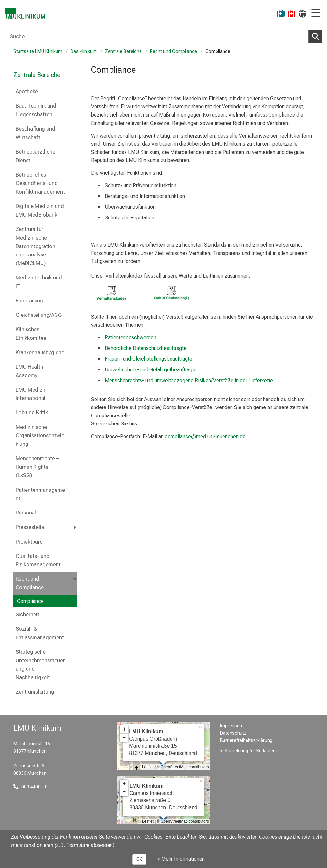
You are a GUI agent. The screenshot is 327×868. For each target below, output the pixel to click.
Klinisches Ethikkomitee (31, 334)
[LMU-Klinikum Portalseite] (27, 14)
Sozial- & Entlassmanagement (40, 633)
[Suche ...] (157, 36)
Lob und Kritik (32, 412)
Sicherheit (27, 615)
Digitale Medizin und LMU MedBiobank (40, 210)
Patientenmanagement (40, 494)
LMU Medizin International (31, 394)
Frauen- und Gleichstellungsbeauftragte (148, 359)
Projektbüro (29, 542)
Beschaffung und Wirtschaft (35, 133)
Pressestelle (30, 527)
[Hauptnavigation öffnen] (316, 14)
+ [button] (124, 729)
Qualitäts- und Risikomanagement (38, 560)
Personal (26, 513)
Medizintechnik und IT (39, 282)
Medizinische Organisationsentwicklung (40, 436)
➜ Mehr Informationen (180, 859)
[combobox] (163, 36)
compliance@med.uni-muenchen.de (205, 436)
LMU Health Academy (29, 371)
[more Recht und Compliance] (75, 579)
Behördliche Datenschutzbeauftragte (146, 348)
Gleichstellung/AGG (39, 315)
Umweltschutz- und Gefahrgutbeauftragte (151, 370)
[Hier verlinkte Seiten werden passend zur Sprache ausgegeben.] (302, 14)
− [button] (124, 738)
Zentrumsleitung (35, 692)
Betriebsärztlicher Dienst (36, 156)
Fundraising (29, 301)
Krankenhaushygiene (40, 352)
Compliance (30, 601)
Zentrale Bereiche (123, 52)
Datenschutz (233, 733)
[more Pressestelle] (75, 527)
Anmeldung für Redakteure (252, 751)
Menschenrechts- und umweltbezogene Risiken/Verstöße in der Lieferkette (189, 381)
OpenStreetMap (174, 767)
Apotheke (27, 91)
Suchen (317, 36)
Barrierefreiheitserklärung (246, 740)
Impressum (232, 726)
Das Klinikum (84, 52)
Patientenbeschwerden (130, 337)
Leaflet (148, 767)
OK (139, 859)
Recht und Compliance (174, 52)
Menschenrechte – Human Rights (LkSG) (37, 467)
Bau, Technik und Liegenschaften (36, 110)
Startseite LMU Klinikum (38, 52)
